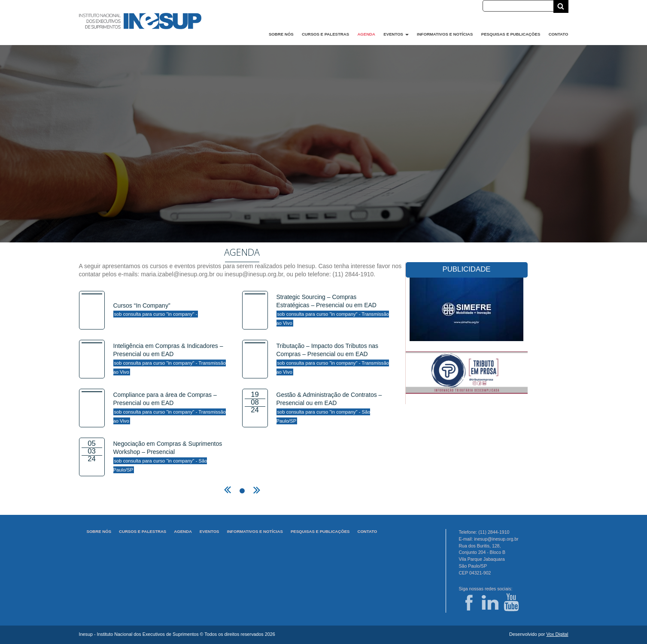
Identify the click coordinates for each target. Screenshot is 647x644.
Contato (559, 34)
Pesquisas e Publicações (511, 34)
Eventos (396, 34)
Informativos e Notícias (445, 34)
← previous (228, 490)
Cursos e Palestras (325, 34)
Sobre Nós (281, 34)
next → (257, 490)
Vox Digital (557, 634)
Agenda (366, 34)
